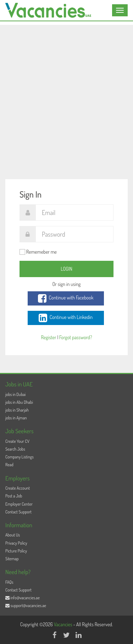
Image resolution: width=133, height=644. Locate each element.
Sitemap (12, 559)
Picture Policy (16, 551)
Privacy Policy (16, 543)
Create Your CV (17, 441)
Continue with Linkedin (66, 318)
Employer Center (19, 504)
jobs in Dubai (15, 394)
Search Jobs (15, 449)
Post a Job (14, 496)
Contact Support (18, 512)
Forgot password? (76, 337)
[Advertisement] (66, 91)
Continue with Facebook (66, 298)
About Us (13, 535)
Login (66, 269)
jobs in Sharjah (17, 410)
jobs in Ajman (16, 418)
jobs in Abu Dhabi (19, 402)
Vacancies (64, 624)
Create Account (18, 488)
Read (9, 465)
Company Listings (20, 457)
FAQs (9, 582)
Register (48, 337)
